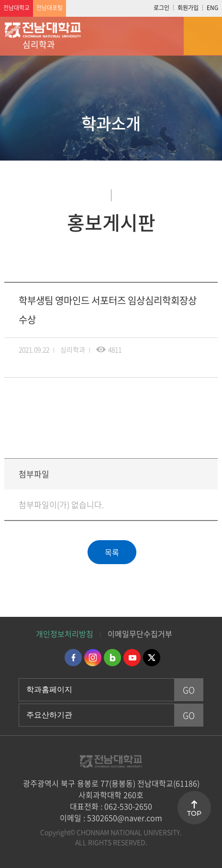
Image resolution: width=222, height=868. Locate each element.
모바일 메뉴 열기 (203, 36)
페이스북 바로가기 (73, 658)
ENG (212, 8)
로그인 (161, 8)
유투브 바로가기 (132, 658)
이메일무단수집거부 (140, 634)
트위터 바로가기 (152, 658)
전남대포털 (50, 8)
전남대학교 (17, 8)
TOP (194, 813)
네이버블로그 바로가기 (112, 658)
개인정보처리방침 (65, 634)
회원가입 (188, 8)
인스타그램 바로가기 (93, 658)
